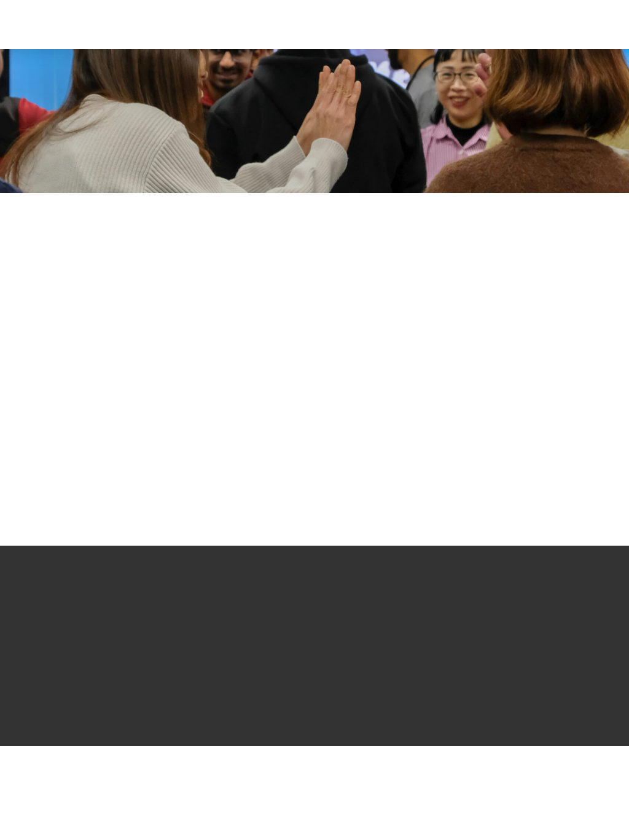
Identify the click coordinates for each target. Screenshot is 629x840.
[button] (533, 25)
